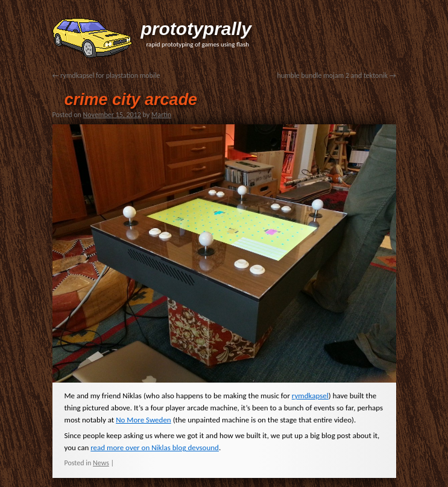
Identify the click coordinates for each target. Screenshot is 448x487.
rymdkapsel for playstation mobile (106, 75)
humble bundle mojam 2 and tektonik (337, 75)
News (101, 463)
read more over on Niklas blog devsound (155, 447)
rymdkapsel (310, 396)
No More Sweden (144, 420)
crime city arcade (131, 100)
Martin (161, 115)
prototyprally (196, 29)
